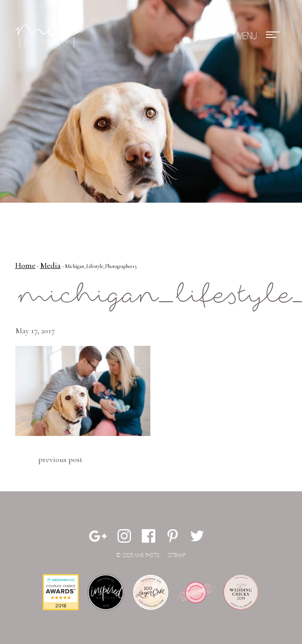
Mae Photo (49, 36)
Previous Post (60, 459)
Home (25, 265)
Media (50, 265)
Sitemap (176, 556)
